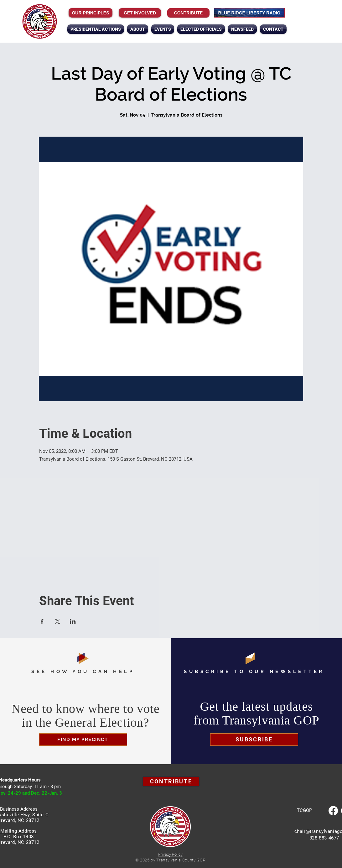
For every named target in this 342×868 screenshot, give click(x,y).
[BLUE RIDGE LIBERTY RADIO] (249, 13)
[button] (138, 29)
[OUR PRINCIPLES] (91, 13)
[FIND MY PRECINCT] (83, 740)
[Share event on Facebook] (42, 621)
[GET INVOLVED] (140, 13)
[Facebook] (333, 811)
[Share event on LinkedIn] (73, 621)
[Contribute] (188, 13)
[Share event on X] (57, 621)
